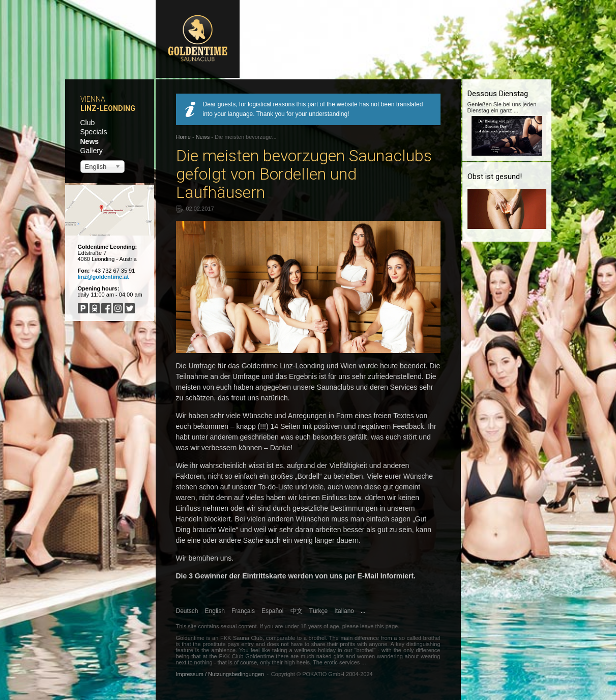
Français (243, 611)
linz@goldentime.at (104, 277)
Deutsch (187, 611)
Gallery (92, 151)
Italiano (344, 611)
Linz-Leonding (108, 108)
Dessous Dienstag (498, 94)
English (215, 611)
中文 (297, 611)
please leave (358, 626)
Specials (94, 132)
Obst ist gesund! (495, 177)
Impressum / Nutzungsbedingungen (220, 674)
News (90, 141)
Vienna (93, 99)
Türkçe (319, 611)
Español (272, 611)
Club (88, 123)
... (363, 611)
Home (183, 137)
